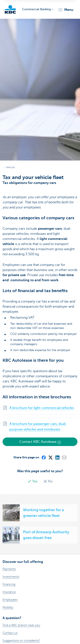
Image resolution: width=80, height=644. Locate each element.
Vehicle (10, 167)
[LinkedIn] (57, 457)
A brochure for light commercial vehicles (42, 408)
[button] (66, 10)
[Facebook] (44, 457)
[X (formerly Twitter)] (50, 457)
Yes (33, 481)
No (48, 481)
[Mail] (64, 457)
